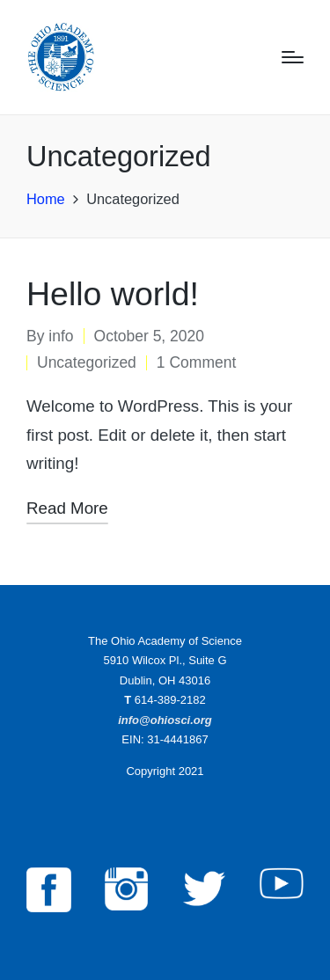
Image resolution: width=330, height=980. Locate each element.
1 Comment (196, 362)
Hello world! (113, 294)
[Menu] (293, 57)
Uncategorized (87, 362)
